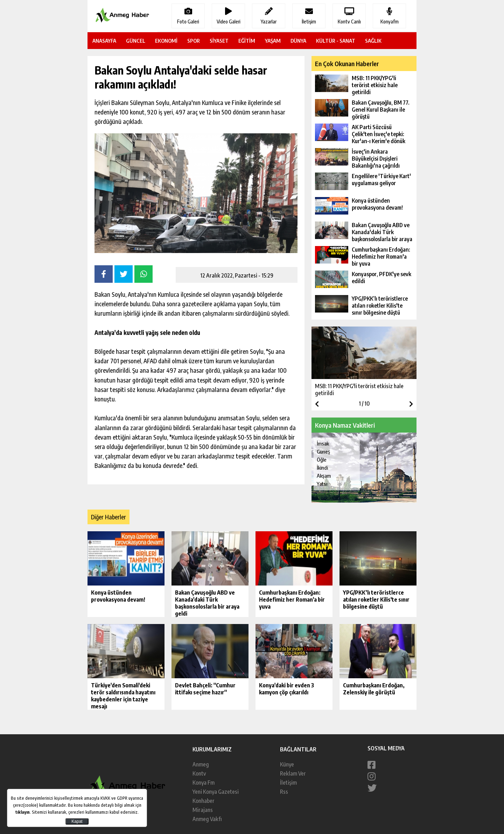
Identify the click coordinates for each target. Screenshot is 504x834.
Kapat (77, 821)
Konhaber (204, 801)
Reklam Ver (293, 773)
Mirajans (203, 810)
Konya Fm (204, 783)
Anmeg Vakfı (207, 819)
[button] (411, 404)
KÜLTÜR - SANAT (336, 41)
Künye (287, 764)
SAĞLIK (373, 41)
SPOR (194, 41)
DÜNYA (298, 41)
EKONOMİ (166, 41)
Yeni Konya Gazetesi (216, 792)
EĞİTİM (247, 41)
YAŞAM (273, 41)
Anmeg (201, 764)
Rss (284, 792)
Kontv (199, 773)
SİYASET (219, 41)
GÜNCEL (136, 41)
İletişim (288, 783)
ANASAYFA (104, 41)
